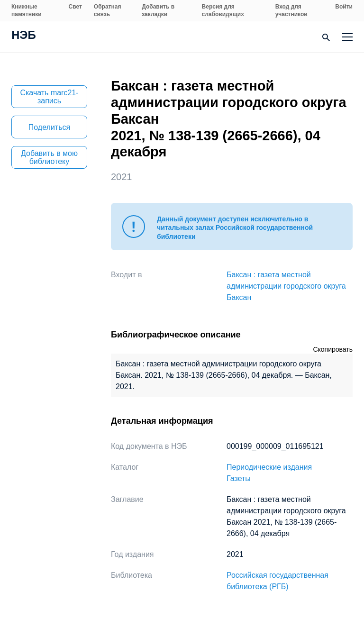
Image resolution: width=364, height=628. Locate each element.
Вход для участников (291, 10)
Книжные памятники (27, 10)
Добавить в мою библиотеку (49, 157)
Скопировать (333, 349)
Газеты (239, 478)
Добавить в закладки (158, 10)
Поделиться (49, 127)
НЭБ (24, 36)
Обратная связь (108, 10)
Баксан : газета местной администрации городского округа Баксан (286, 286)
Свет (75, 7)
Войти (344, 7)
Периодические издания (269, 467)
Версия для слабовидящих (223, 10)
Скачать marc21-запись (49, 97)
